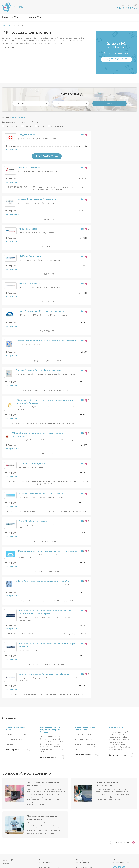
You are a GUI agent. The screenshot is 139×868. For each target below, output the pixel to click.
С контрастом (57, 126)
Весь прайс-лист (12, 149)
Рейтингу (36, 122)
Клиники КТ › (34, 17)
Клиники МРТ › (10, 17)
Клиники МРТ (8, 860)
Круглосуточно (18, 117)
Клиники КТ (7, 863)
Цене (23, 122)
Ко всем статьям (121, 843)
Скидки (41, 126)
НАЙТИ (110, 104)
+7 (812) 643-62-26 (126, 8)
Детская (28, 126)
